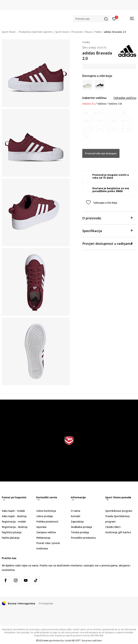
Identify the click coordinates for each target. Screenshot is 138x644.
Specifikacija (107, 231)
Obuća (88, 32)
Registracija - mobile (14, 522)
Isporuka (41, 527)
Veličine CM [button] (115, 104)
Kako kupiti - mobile (13, 511)
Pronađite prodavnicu (83, 538)
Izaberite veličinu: (95, 98)
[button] (91, 19)
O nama (75, 511)
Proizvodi (77, 32)
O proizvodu (107, 218)
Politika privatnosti (47, 522)
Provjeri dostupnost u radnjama (107, 243)
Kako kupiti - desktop (14, 516)
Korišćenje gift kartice (118, 532)
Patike (98, 32)
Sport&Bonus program (119, 511)
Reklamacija (43, 538)
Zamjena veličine (46, 532)
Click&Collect (113, 527)
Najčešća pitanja (12, 532)
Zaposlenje (77, 522)
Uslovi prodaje (45, 516)
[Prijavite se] (114, 19)
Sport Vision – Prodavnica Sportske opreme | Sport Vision (35, 32)
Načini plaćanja (11, 538)
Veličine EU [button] (89, 104)
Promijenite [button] (46, 603)
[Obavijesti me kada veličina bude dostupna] (86, 113)
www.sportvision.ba (54, 641)
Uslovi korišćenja (46, 511)
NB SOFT (76, 641)
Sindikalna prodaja (81, 527)
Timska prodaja (80, 532)
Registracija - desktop (15, 527)
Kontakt (76, 516)
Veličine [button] (102, 104)
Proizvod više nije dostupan (101, 153)
